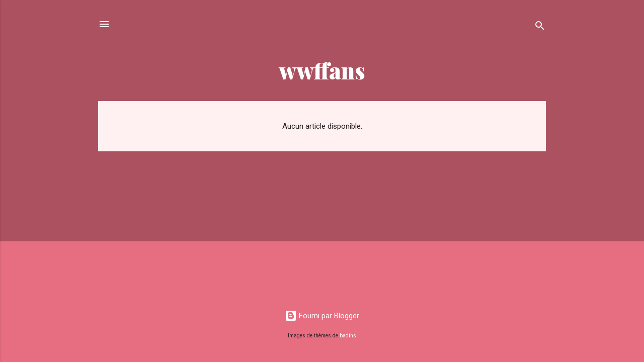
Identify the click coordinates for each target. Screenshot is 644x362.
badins (348, 336)
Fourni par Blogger (322, 316)
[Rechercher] (540, 27)
